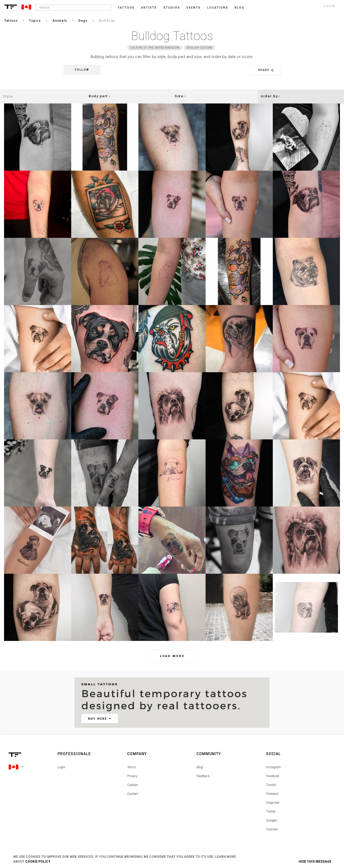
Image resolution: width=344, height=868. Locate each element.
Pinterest (272, 794)
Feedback (203, 776)
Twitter (271, 812)
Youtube (272, 829)
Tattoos (126, 8)
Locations (218, 8)
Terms (132, 767)
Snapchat (273, 803)
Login (61, 767)
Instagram (273, 767)
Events (194, 8)
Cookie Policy (38, 862)
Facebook (273, 776)
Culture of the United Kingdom (155, 48)
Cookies (133, 785)
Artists (149, 8)
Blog (200, 767)
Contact (133, 794)
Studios (172, 8)
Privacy (132, 776)
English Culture (200, 48)
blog (240, 8)
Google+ (272, 820)
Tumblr (271, 785)
